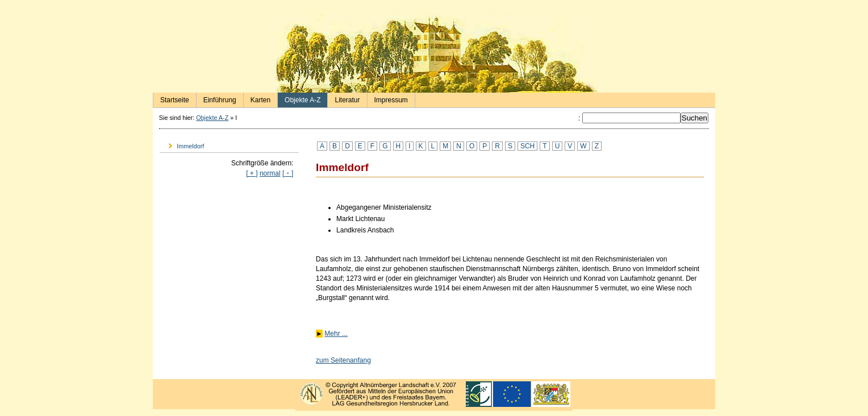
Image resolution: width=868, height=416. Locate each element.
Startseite (171, 98)
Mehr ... (336, 334)
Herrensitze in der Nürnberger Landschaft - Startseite (434, 53)
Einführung (216, 98)
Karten (257, 98)
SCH (527, 146)
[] (288, 173)
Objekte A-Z (299, 98)
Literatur (344, 98)
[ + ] (252, 173)
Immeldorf (182, 144)
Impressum (388, 98)
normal (270, 173)
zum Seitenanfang (343, 360)
